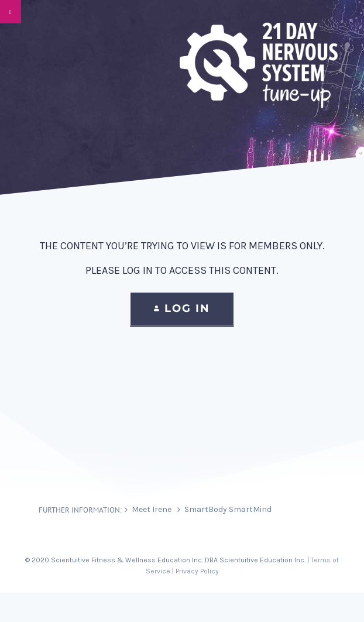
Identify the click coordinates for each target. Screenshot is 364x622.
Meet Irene (152, 509)
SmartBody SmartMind (228, 509)
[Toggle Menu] (11, 12)
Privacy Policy (197, 571)
